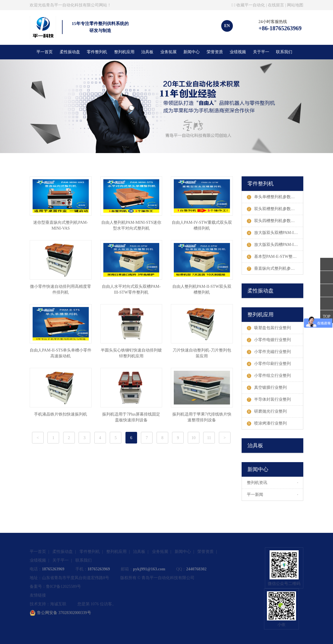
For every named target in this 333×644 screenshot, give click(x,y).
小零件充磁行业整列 (269, 352)
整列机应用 (124, 52)
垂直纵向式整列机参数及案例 (275, 269)
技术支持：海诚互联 (48, 604)
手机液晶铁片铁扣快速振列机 (61, 414)
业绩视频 (238, 52)
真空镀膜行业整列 (267, 388)
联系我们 (284, 52)
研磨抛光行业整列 (267, 411)
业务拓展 (169, 52)
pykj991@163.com (149, 569)
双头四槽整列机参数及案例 (275, 221)
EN (227, 26)
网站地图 (295, 5)
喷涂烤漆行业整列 (267, 423)
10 (194, 438)
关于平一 (261, 52)
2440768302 (196, 569)
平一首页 (45, 52)
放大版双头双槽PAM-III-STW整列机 (275, 233)
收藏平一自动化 (251, 5)
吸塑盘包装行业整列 (269, 328)
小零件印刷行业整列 (269, 364)
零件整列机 (97, 52)
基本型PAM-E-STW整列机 (274, 257)
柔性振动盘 (70, 52)
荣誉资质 (215, 52)
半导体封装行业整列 (269, 400)
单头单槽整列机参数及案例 (275, 197)
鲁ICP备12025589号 (63, 587)
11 (209, 438)
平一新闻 (255, 495)
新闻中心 (192, 52)
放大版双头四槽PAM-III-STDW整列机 (275, 245)
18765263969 (53, 569)
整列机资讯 (257, 483)
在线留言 (276, 5)
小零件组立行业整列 (269, 376)
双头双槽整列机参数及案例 (275, 209)
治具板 (147, 52)
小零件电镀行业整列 (269, 340)
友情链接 (38, 595)
